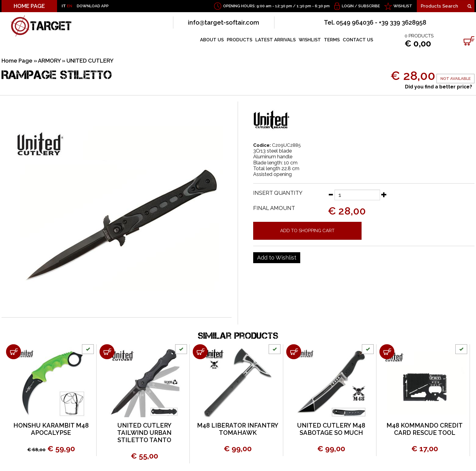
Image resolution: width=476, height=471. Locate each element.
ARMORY (49, 61)
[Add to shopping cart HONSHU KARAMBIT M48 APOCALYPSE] (14, 352)
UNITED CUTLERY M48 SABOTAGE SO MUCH (331, 429)
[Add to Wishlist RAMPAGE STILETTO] (277, 258)
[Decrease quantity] (331, 194)
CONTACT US (358, 40)
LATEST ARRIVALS (275, 40)
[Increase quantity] (384, 194)
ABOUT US (212, 40)
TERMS (332, 40)
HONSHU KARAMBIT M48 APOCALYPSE (51, 429)
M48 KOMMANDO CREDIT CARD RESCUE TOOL (425, 429)
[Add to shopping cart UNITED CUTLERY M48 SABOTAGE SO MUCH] (294, 352)
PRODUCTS (240, 40)
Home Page (17, 61)
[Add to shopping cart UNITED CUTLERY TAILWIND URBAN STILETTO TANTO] (107, 352)
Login (348, 6)
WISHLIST (403, 6)
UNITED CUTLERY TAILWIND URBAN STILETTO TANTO (144, 433)
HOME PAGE (29, 6)
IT (64, 6)
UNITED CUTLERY (90, 61)
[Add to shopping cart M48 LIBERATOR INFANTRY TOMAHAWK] (200, 352)
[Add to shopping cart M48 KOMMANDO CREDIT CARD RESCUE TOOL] (387, 352)
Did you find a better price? (439, 87)
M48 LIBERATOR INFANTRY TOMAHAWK (238, 429)
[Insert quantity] (357, 195)
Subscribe (369, 6)
